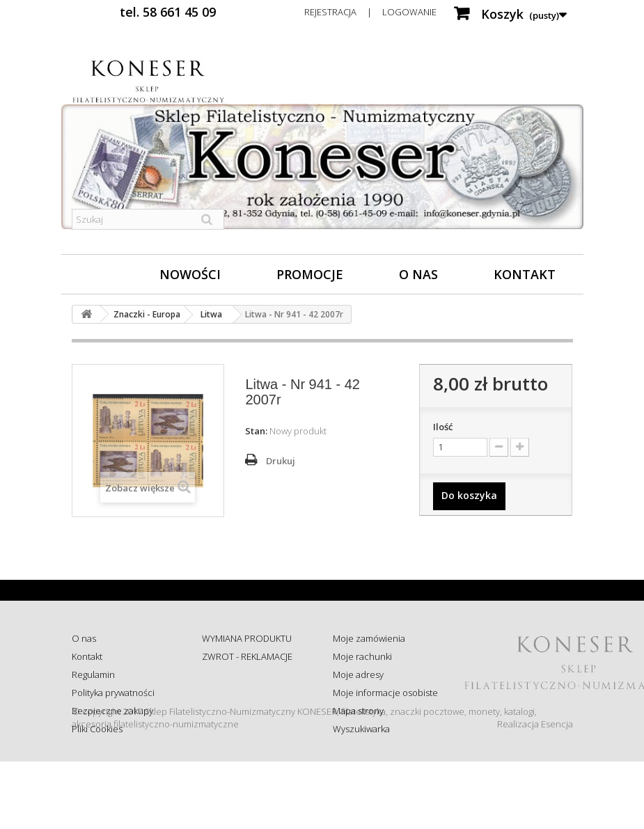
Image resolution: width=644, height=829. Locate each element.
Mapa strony (358, 711)
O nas (418, 274)
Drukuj (281, 461)
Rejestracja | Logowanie (370, 12)
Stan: (256, 431)
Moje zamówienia (369, 638)
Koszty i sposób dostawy (251, 723)
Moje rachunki (362, 656)
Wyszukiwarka (361, 729)
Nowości (190, 274)
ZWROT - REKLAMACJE (247, 656)
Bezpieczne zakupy (112, 711)
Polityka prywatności (113, 693)
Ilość (443, 427)
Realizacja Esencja (535, 791)
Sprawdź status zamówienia (233, 699)
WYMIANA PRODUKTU (247, 638)
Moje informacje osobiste (385, 693)
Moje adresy (358, 674)
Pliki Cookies (97, 729)
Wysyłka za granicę (240, 741)
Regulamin (93, 674)
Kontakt (525, 274)
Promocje (310, 274)
